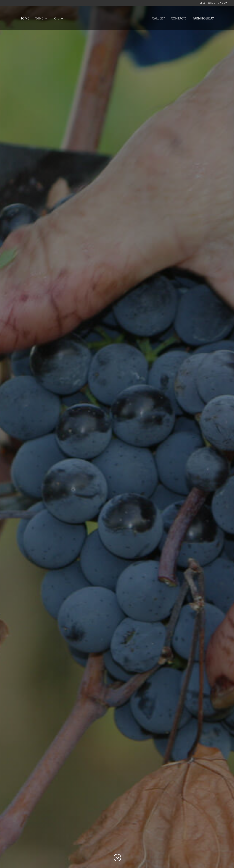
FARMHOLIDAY (203, 19)
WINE (39, 19)
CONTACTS (179, 19)
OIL (57, 19)
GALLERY (158, 19)
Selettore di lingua (213, 3)
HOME (24, 19)
